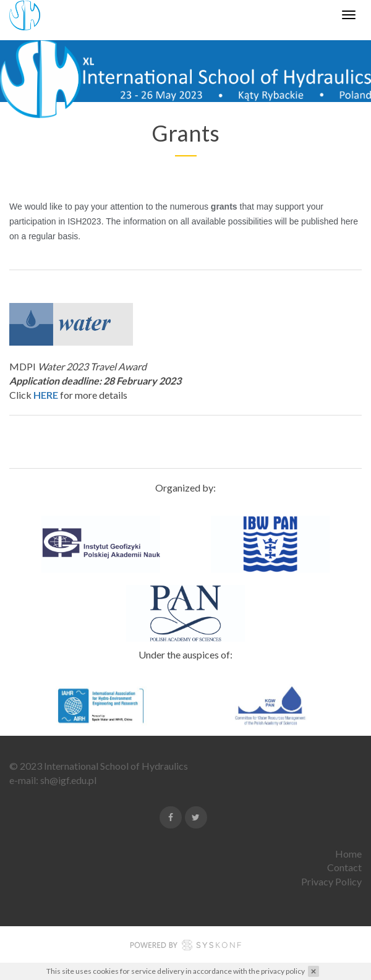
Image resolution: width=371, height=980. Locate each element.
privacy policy (283, 971)
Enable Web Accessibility (11, 8)
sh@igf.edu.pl (68, 780)
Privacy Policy (331, 881)
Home (348, 854)
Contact (344, 867)
